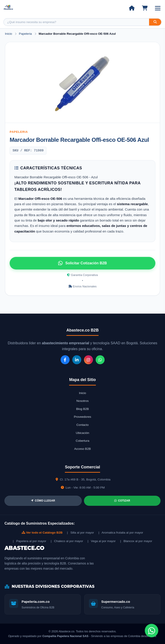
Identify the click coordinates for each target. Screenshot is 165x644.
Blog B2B (82, 409)
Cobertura (82, 441)
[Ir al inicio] (132, 8)
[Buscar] (155, 22)
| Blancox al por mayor (136, 541)
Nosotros (82, 401)
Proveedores (82, 417)
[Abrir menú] (158, 8)
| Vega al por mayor (102, 541)
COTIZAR (122, 501)
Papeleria (26, 34)
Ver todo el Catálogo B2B (42, 533)
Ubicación (83, 433)
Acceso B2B (82, 449)
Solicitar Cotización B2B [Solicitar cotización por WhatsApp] (82, 263)
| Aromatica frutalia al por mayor (121, 533)
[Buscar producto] (76, 22)
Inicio (9, 34)
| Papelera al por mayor (30, 541)
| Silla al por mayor (81, 533)
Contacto (82, 425)
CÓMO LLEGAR (43, 501)
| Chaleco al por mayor (67, 541)
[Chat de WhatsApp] (152, 631)
